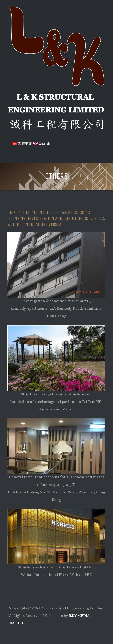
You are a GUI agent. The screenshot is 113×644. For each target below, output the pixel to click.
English (42, 143)
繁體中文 (22, 143)
